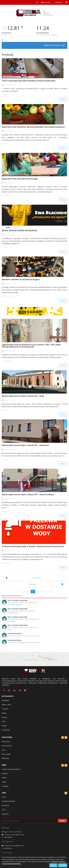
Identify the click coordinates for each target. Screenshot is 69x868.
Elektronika (5, 758)
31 (33, 592)
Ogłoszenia (7, 737)
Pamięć (4, 726)
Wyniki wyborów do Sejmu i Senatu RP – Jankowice (25, 445)
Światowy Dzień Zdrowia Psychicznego (20, 179)
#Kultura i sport (7, 195)
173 (51, 592)
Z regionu (5, 709)
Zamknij (63, 865)
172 (45, 592)
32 (38, 592)
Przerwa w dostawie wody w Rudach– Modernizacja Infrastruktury (33, 546)
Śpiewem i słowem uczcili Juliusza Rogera (21, 279)
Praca (4, 750)
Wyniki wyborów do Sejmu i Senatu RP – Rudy (23, 396)
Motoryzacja (6, 742)
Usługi (4, 782)
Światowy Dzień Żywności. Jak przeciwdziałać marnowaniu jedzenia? (33, 127)
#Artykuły (5, 459)
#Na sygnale (6, 361)
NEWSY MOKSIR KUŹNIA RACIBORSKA (19, 230)
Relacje (4, 713)
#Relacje (5, 95)
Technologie (6, 730)
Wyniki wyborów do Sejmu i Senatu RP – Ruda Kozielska (28, 494)
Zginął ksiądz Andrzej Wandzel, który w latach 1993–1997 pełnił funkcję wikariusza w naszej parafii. (31, 346)
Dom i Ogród (6, 754)
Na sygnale (5, 700)
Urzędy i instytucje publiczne (11, 769)
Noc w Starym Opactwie (18, 600)
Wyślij (62, 821)
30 (28, 592)
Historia (4, 717)
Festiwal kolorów (15, 633)
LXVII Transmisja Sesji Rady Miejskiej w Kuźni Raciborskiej (29, 81)
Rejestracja (46, 2)
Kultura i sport (6, 705)
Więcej (63, 99)
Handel (4, 778)
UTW (3, 722)
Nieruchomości (7, 746)
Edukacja (5, 773)
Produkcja (5, 786)
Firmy (4, 765)
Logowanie (58, 2)
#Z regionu (6, 410)
